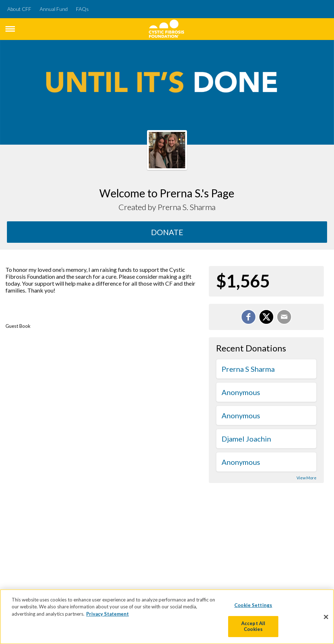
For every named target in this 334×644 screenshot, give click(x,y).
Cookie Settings (253, 607)
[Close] (326, 619)
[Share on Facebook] (248, 317)
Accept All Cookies (253, 628)
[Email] (284, 317)
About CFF (19, 9)
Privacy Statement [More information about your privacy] (108, 615)
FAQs (82, 9)
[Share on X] (266, 317)
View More (307, 478)
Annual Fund (54, 9)
